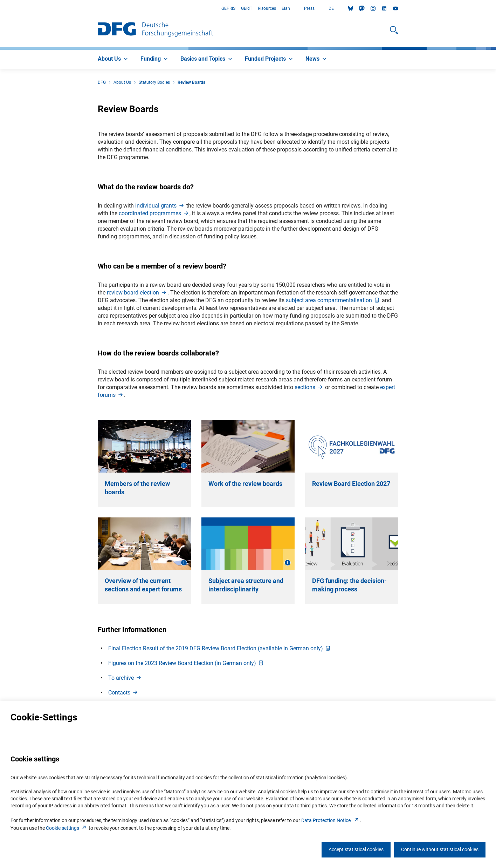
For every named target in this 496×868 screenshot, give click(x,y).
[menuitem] (113, 59)
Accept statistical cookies (356, 849)
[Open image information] (184, 466)
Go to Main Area (0, 9)
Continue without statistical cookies (440, 849)
